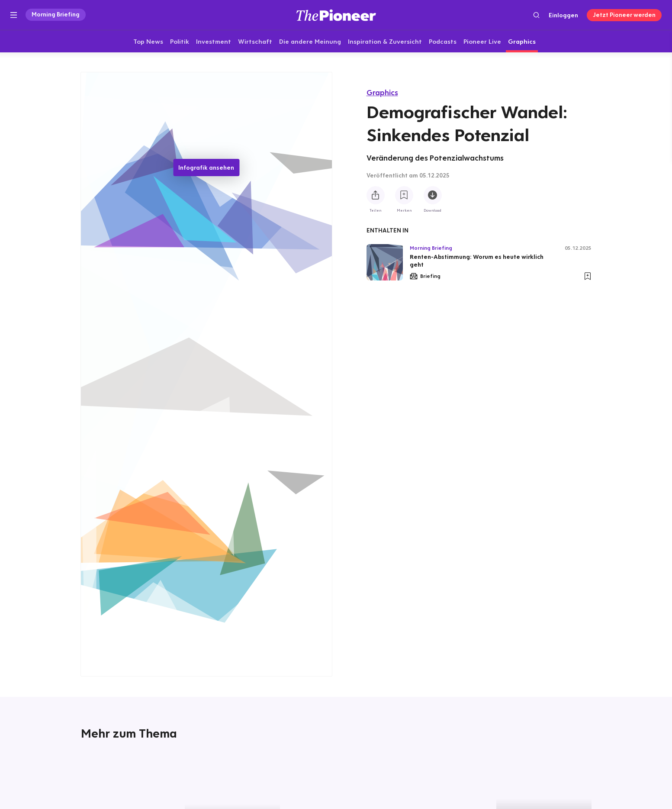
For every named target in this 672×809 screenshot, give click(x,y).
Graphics (382, 92)
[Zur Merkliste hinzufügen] (404, 195)
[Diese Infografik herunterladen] (433, 195)
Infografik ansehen (206, 168)
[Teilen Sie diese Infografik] (376, 195)
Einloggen (563, 15)
